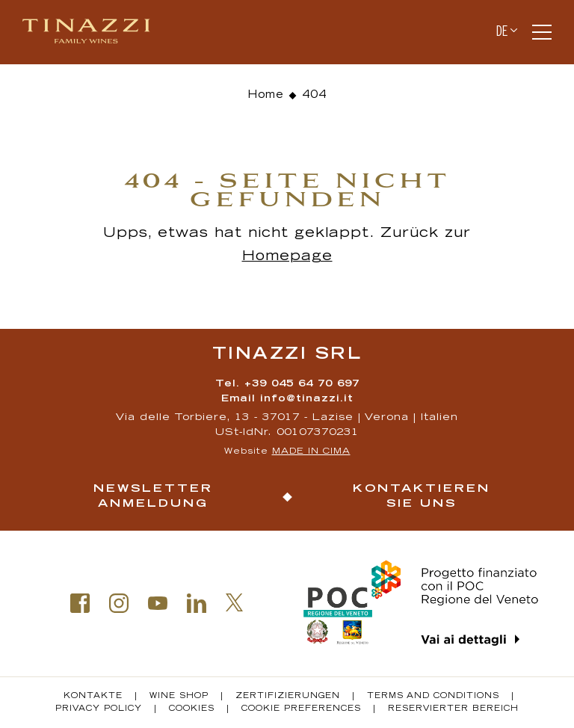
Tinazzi (93, 32)
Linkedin (197, 603)
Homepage (287, 257)
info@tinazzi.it (307, 400)
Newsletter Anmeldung (153, 497)
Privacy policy (99, 709)
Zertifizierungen (288, 697)
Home (266, 96)
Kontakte (93, 697)
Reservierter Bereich (453, 709)
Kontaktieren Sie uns (422, 497)
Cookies (192, 709)
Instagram (119, 603)
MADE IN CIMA (311, 452)
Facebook (80, 603)
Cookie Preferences (301, 709)
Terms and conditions (433, 697)
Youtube (158, 603)
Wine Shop (179, 697)
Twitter (235, 602)
